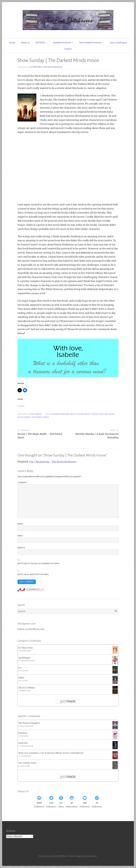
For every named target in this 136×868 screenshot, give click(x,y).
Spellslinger (25, 658)
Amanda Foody (25, 691)
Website (21, 548)
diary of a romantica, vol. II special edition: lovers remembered (51, 753)
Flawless (23, 733)
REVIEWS (40, 43)
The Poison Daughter (29, 723)
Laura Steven (25, 766)
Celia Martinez (26, 756)
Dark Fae (23, 743)
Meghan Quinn (26, 651)
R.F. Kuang (24, 681)
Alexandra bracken (60, 414)
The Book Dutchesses (53, 67)
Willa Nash (24, 671)
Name (21, 524)
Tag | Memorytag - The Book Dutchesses (53, 462)
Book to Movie (77, 414)
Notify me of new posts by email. (33, 575)
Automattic (92, 856)
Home (12, 43)
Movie (112, 414)
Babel (21, 678)
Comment (23, 483)
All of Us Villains (27, 688)
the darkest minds (40, 417)
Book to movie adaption (96, 414)
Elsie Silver (24, 736)
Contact (68, 49)
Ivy (20, 668)
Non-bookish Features (90, 43)
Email (21, 536)
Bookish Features (62, 43)
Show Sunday (35, 414)
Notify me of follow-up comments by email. (39, 564)
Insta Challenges (118, 43)
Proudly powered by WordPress (53, 856)
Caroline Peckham (27, 746)
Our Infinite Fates (27, 763)
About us (25, 43)
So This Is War (26, 648)
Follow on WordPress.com (31, 629)
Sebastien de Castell (28, 661)
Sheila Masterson (27, 726)
